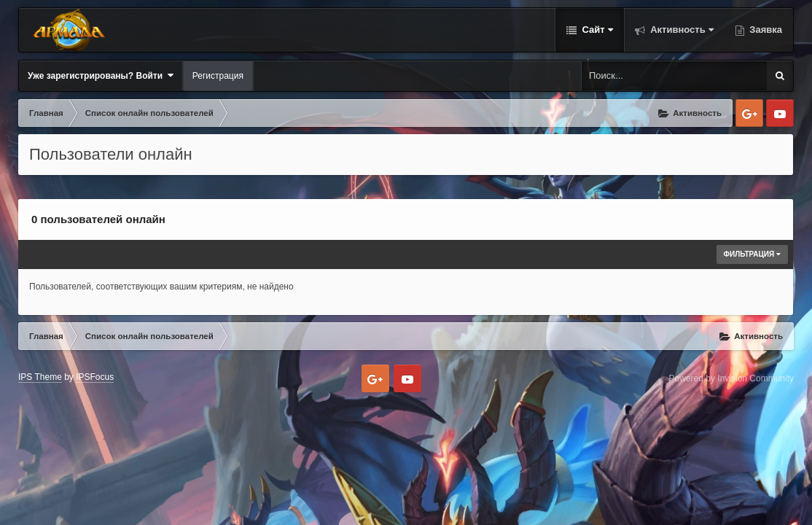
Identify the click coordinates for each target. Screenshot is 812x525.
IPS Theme (40, 377)
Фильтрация (753, 254)
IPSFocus (95, 377)
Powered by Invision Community (731, 378)
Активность (681, 30)
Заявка (765, 30)
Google (749, 113)
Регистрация (218, 76)
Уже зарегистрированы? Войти (101, 75)
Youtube (780, 113)
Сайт (596, 30)
